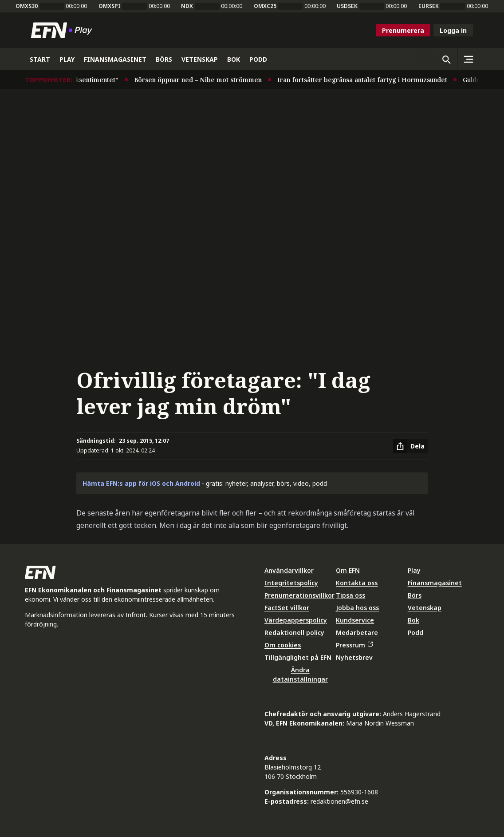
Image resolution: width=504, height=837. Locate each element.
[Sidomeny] (468, 59)
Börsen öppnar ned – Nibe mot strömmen (201, 80)
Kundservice (355, 620)
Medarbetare (357, 633)
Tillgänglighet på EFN (298, 657)
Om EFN (348, 570)
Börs (415, 595)
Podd (415, 633)
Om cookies (283, 645)
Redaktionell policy (294, 633)
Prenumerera (403, 30)
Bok (413, 620)
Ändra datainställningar (300, 674)
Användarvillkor (289, 570)
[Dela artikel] (410, 446)
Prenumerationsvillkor (299, 595)
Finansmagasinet (435, 583)
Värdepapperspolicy (296, 620)
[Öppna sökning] (446, 59)
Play (414, 570)
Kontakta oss (357, 583)
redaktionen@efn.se (339, 801)
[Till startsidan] (63, 30)
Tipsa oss (350, 595)
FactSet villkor (287, 608)
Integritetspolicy (291, 583)
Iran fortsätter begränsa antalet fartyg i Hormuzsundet (365, 80)
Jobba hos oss (357, 608)
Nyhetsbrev (354, 657)
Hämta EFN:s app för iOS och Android (141, 483)
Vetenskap (425, 608)
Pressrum (354, 645)
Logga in (453, 30)
